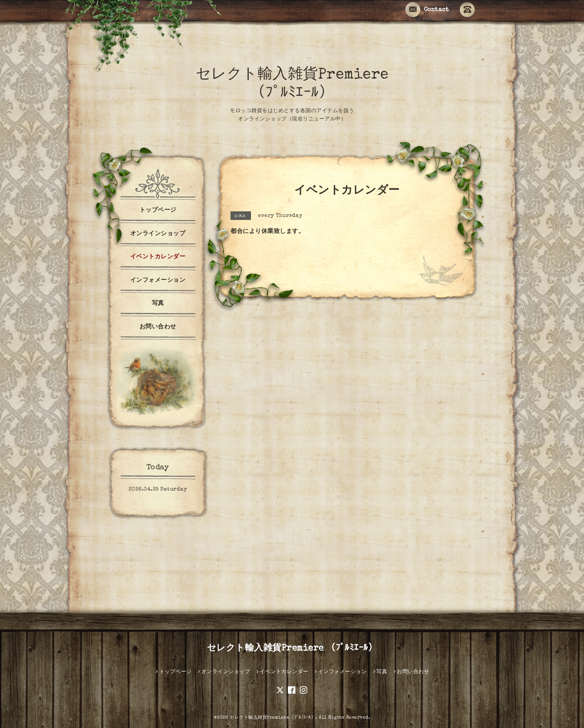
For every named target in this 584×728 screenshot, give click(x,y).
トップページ (158, 211)
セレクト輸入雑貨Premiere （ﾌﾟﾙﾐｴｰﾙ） (292, 649)
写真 (158, 304)
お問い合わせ (158, 327)
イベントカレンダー (158, 257)
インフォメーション (158, 281)
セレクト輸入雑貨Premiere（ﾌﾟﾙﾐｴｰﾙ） (273, 718)
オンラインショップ (158, 234)
